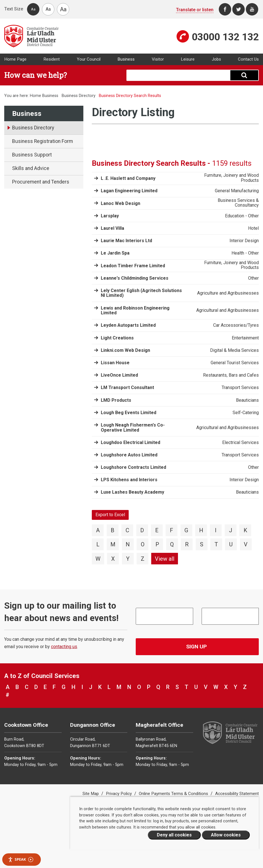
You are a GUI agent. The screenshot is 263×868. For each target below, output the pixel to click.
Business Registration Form (43, 141)
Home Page (15, 59)
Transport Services (240, 388)
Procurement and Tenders (41, 182)
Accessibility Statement (237, 794)
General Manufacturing (237, 191)
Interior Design (244, 241)
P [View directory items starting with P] (157, 544)
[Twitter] (239, 9)
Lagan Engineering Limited (129, 191)
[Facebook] (225, 9)
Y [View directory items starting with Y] (128, 559)
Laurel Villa (112, 228)
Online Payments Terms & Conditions (174, 794)
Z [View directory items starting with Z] (143, 559)
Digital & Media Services (234, 350)
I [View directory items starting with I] (216, 530)
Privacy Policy (119, 794)
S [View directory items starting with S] (202, 544)
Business (126, 59)
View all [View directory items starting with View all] (165, 559)
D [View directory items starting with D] (142, 530)
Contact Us (248, 59)
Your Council (89, 59)
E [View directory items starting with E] (157, 530)
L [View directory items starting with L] (98, 544)
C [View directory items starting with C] (127, 530)
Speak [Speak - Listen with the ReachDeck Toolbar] (21, 859)
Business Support (32, 155)
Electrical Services (240, 443)
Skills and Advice (31, 168)
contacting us (64, 647)
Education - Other (242, 216)
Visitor (158, 59)
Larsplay (110, 216)
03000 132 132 (225, 37)
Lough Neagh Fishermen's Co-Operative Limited (133, 428)
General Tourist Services (235, 363)
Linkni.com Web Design (125, 350)
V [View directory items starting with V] (246, 544)
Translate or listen (195, 10)
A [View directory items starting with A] (98, 530)
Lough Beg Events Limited (129, 413)
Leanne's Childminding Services (135, 278)
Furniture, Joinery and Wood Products (231, 178)
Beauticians (247, 400)
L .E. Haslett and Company (128, 178)
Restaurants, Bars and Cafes (231, 375)
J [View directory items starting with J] (231, 530)
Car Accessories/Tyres (236, 325)
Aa (33, 9)
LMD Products (116, 400)
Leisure (188, 59)
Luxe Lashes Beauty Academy (132, 492)
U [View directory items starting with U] (231, 544)
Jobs (216, 59)
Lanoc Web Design (121, 203)
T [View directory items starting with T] (216, 544)
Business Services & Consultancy (238, 203)
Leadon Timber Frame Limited (133, 266)
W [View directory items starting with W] (98, 559)
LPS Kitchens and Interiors (129, 480)
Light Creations (117, 338)
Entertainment (245, 338)
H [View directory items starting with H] (201, 530)
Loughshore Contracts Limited (133, 467)
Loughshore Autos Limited (129, 455)
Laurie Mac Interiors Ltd (126, 241)
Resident (52, 59)
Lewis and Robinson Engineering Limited (135, 311)
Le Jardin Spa (115, 253)
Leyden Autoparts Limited (128, 325)
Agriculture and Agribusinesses (228, 293)
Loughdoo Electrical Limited (131, 442)
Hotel (253, 228)
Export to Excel (110, 515)
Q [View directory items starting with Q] (172, 544)
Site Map (91, 794)
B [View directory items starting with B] (112, 530)
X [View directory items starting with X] (113, 559)
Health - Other (245, 253)
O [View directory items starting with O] (143, 544)
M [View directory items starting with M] (113, 544)
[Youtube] (252, 9)
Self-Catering (246, 413)
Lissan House (115, 363)
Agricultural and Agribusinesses (228, 310)
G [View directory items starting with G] (186, 530)
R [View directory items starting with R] (187, 544)
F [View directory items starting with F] (171, 530)
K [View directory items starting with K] (245, 530)
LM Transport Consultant (127, 387)
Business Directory (79, 96)
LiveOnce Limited (119, 375)
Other (253, 278)
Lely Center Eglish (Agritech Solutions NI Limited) (141, 293)
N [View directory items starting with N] (128, 544)
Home (35, 96)
